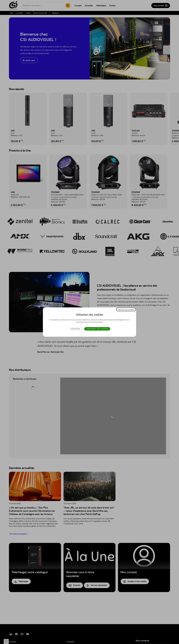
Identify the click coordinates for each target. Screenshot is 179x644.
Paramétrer (75, 329)
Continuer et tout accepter (97, 329)
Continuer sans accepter (126, 309)
